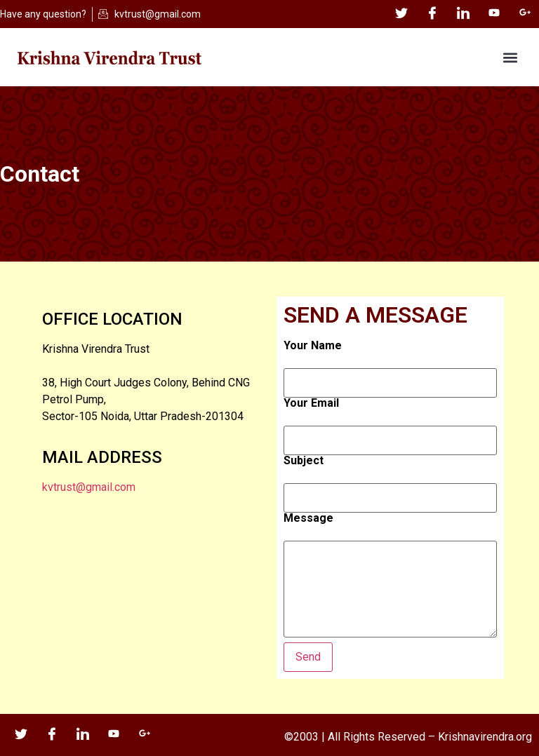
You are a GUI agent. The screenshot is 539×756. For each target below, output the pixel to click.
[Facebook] (432, 14)
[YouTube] (494, 14)
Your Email (311, 403)
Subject (304, 461)
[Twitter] (401, 14)
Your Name (313, 346)
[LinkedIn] (463, 14)
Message (308, 518)
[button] (510, 57)
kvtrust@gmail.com (89, 487)
